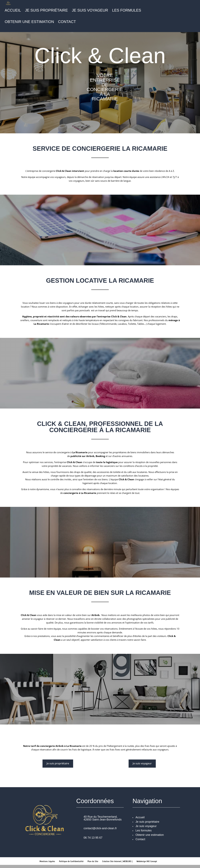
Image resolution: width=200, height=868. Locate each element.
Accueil (13, 11)
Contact (67, 22)
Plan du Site (93, 861)
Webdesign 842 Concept (147, 861)
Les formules (127, 11)
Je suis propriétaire (46, 11)
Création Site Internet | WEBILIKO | (117, 861)
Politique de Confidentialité (71, 861)
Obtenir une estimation (29, 22)
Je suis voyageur (90, 11)
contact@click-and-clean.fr (100, 828)
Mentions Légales (47, 861)
